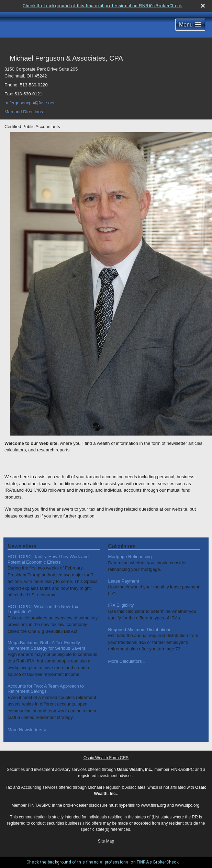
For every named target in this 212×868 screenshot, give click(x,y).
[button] (190, 25)
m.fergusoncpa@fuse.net (29, 103)
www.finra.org (153, 805)
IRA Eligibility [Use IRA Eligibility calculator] (121, 605)
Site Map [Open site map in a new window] (106, 841)
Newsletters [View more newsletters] (22, 546)
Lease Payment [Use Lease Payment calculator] (123, 581)
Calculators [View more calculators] (122, 546)
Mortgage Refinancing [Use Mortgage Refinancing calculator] (130, 557)
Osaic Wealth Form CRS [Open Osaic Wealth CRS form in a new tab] (106, 758)
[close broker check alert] (203, 6)
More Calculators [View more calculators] (127, 661)
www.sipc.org (187, 805)
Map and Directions (24, 112)
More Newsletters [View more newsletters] (27, 730)
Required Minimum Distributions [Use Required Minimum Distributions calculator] (140, 630)
